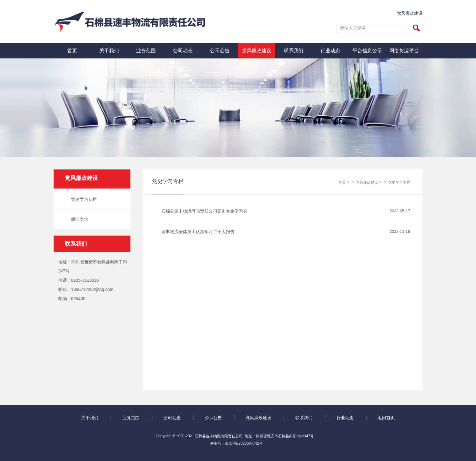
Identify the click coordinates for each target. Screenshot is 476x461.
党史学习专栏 (83, 199)
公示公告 (220, 51)
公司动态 (183, 51)
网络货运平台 (404, 51)
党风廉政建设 (410, 13)
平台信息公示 (367, 51)
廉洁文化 (78, 219)
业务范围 (146, 51)
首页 (72, 51)
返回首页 (386, 418)
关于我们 (109, 51)
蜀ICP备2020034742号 (244, 443)
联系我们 (293, 51)
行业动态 (330, 51)
